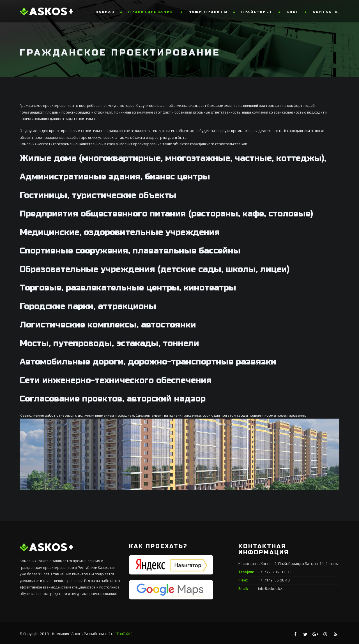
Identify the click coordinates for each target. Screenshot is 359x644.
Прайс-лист (257, 12)
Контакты (326, 12)
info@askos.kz (270, 589)
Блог (293, 12)
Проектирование (152, 12)
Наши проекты (208, 12)
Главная (104, 12)
